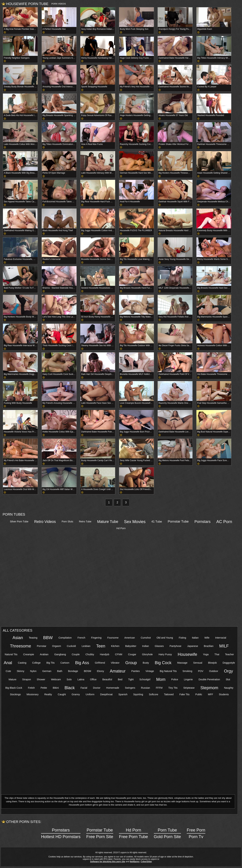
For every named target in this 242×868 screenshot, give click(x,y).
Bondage (73, 671)
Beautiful (107, 679)
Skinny (21, 671)
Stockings (15, 694)
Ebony (100, 671)
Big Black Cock (14, 688)
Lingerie (188, 679)
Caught (62, 694)
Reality (48, 694)
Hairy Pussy (165, 654)
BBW (48, 638)
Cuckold (71, 646)
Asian (18, 638)
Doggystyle (229, 663)
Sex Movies (135, 522)
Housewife (187, 654)
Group (131, 663)
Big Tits (51, 663)
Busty (146, 663)
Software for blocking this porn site (108, 862)
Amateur (118, 671)
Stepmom (209, 688)
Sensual (198, 663)
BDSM (87, 671)
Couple (76, 654)
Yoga (206, 654)
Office (93, 679)
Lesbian (86, 646)
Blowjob (212, 663)
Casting (22, 663)
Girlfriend (100, 663)
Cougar (132, 654)
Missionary (33, 694)
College (36, 663)
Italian (195, 638)
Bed (120, 679)
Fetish (31, 688)
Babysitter (131, 646)
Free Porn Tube (133, 833)
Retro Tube (85, 521)
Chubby (90, 654)
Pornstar (42, 646)
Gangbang (60, 654)
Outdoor (214, 671)
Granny (76, 694)
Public (199, 694)
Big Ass (82, 663)
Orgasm (57, 646)
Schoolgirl (145, 679)
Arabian (44, 654)
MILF (224, 646)
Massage (182, 663)
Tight (131, 679)
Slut (228, 679)
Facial (84, 688)
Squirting (138, 694)
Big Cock (163, 663)
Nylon (33, 671)
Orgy (228, 671)
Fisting (182, 638)
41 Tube (157, 522)
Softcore (154, 694)
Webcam (56, 679)
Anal (8, 663)
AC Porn (224, 522)
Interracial (221, 638)
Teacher (229, 654)
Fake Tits (184, 694)
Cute (8, 671)
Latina (81, 679)
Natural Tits (11, 654)
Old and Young (165, 638)
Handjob (105, 654)
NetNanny (135, 862)
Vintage (150, 671)
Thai (217, 654)
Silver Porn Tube (19, 521)
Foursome (113, 638)
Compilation (65, 638)
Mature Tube (108, 522)
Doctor (97, 688)
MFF (211, 694)
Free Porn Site (100, 833)
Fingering (96, 638)
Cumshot (146, 638)
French (81, 638)
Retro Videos (45, 522)
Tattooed (169, 694)
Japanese (193, 646)
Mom (161, 679)
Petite (44, 688)
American (130, 638)
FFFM (159, 688)
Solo (69, 679)
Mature (12, 679)
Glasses (159, 646)
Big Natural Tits (168, 671)
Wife (207, 638)
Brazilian (209, 646)
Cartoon (65, 663)
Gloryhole (147, 654)
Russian (146, 688)
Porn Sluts (67, 521)
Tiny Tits (173, 688)
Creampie (29, 654)
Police (175, 679)
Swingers (130, 688)
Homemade (113, 688)
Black (70, 688)
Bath (60, 671)
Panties (136, 671)
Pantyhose (175, 646)
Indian (145, 646)
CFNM (119, 654)
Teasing (33, 638)
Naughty (229, 688)
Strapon (27, 679)
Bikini (56, 688)
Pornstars (203, 522)
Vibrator (115, 663)
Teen (101, 646)
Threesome (20, 646)
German (47, 671)
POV (201, 671)
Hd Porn (121, 528)
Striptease (189, 688)
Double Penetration (209, 679)
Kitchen (115, 646)
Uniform (90, 694)
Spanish (123, 694)
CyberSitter (146, 862)
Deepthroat (106, 694)
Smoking (187, 671)
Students (224, 694)
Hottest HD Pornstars (61, 833)
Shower (41, 679)
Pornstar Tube (178, 521)
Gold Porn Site (167, 833)
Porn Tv (196, 833)
